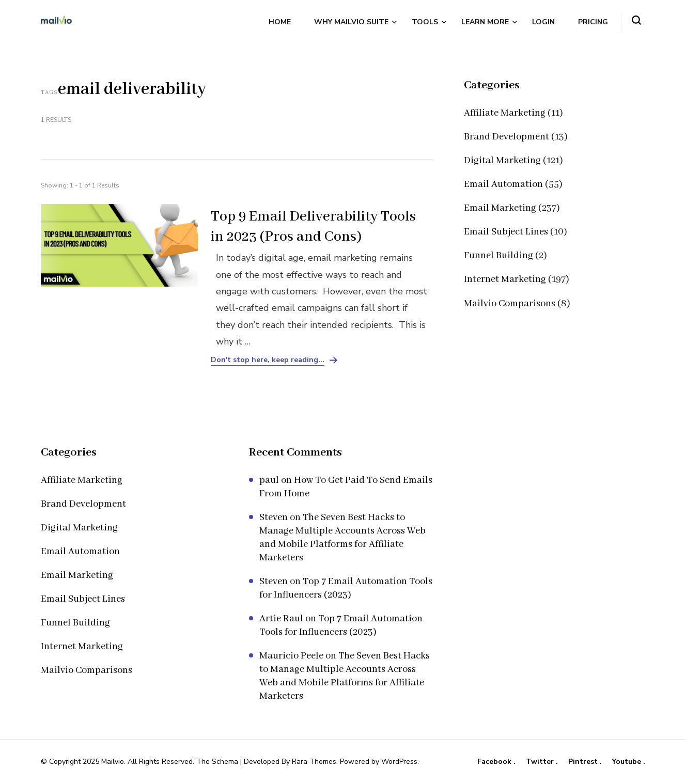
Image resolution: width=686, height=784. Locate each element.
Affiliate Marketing (505, 113)
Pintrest (584, 762)
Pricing (593, 22)
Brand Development (506, 137)
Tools (425, 22)
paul (269, 480)
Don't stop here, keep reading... (268, 360)
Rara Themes (314, 762)
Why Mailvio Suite (351, 22)
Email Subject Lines (506, 232)
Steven (274, 518)
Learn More (485, 22)
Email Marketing (500, 208)
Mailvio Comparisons (510, 304)
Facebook (495, 762)
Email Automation (503, 184)
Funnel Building (498, 256)
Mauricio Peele (291, 656)
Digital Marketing (502, 161)
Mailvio (113, 762)
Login (543, 22)
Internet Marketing (505, 279)
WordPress (399, 762)
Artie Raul (281, 619)
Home (280, 22)
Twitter (541, 762)
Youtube (628, 762)
